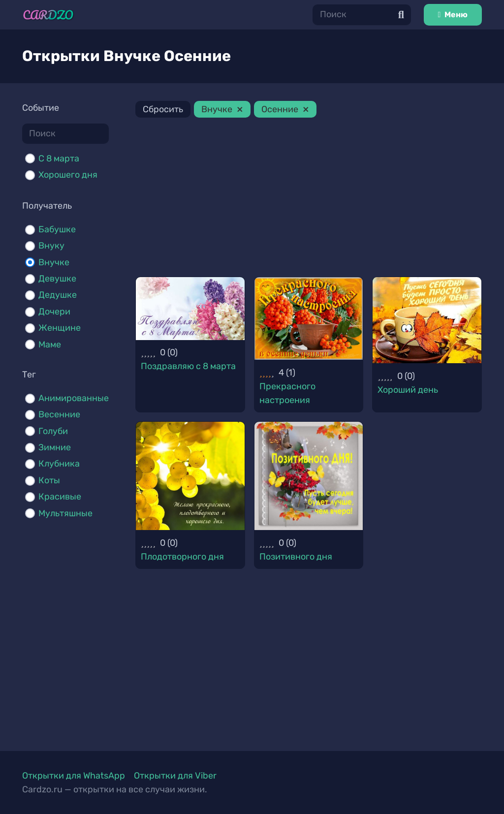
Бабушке (57, 229)
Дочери (54, 312)
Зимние (55, 447)
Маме (50, 344)
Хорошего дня (68, 175)
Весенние (59, 414)
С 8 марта (59, 158)
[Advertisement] (309, 199)
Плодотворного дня (182, 557)
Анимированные (74, 398)
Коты (49, 480)
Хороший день (408, 390)
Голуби (53, 431)
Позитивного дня (296, 557)
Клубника (59, 464)
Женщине (60, 328)
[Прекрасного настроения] (309, 318)
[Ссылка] (48, 15)
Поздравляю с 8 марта (188, 366)
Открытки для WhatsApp (74, 776)
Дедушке (58, 295)
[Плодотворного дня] (190, 476)
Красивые (60, 497)
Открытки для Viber (175, 776)
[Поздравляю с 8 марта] (190, 309)
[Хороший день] (427, 320)
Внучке (54, 262)
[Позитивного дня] (309, 476)
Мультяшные (65, 513)
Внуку (51, 246)
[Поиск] (362, 15)
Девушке (57, 279)
